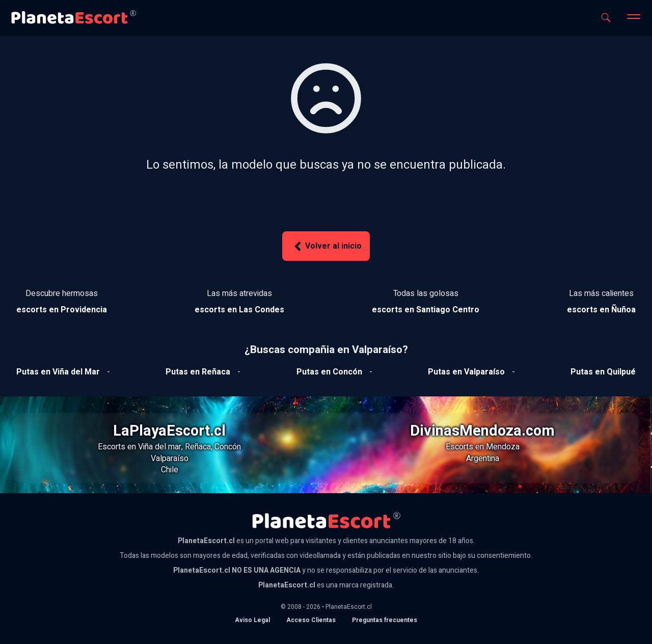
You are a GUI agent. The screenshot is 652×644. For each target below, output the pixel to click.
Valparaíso (170, 459)
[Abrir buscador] (606, 18)
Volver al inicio (326, 246)
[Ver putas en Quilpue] (603, 372)
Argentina (483, 459)
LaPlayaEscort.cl (169, 431)
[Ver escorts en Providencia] (62, 310)
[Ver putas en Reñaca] (198, 372)
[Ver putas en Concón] (329, 372)
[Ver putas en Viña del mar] (58, 372)
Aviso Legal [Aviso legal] (252, 620)
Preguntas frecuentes (385, 620)
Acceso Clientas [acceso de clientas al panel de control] (311, 620)
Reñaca (198, 447)
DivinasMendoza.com (482, 431)
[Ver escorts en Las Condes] (239, 310)
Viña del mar (160, 447)
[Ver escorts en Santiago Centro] (426, 310)
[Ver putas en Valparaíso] (466, 372)
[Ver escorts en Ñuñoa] (601, 310)
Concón (228, 447)
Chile (170, 470)
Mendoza (503, 447)
